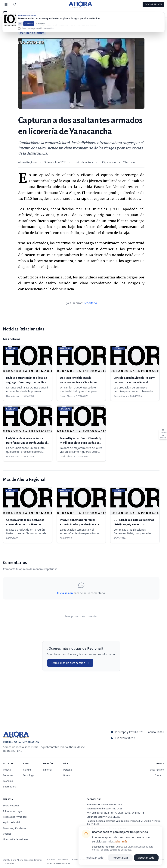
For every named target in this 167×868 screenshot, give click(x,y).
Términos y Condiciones (15, 828)
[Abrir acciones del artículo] (163, 434)
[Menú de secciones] (6, 5)
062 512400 (145, 821)
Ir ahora (29, 27)
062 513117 (110, 813)
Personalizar (121, 858)
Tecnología (29, 775)
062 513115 (138, 813)
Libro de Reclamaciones (15, 839)
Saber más (121, 841)
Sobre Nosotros (11, 806)
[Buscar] (15, 5)
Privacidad (63, 859)
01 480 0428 (116, 809)
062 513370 (93, 824)
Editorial (48, 770)
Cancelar (41, 27)
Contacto (159, 775)
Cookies (7, 834)
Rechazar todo (94, 858)
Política (7, 770)
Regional (17, 13)
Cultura (27, 770)
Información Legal (13, 811)
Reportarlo (90, 303)
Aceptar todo (146, 858)
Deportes (8, 775)
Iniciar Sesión (153, 4)
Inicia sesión (65, 593)
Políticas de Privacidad (15, 817)
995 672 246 (116, 804)
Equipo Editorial (11, 822)
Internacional (10, 787)
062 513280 (114, 817)
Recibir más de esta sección (70, 663)
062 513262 (124, 813)
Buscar (67, 775)
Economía (8, 781)
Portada (68, 770)
